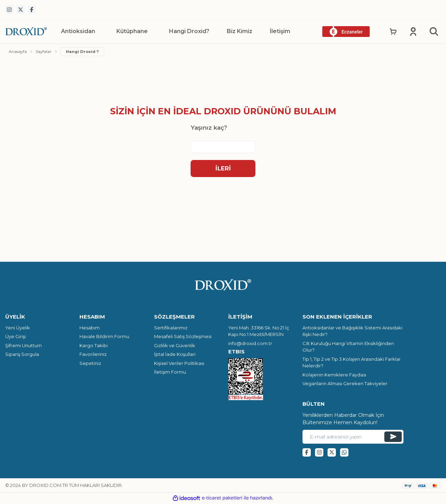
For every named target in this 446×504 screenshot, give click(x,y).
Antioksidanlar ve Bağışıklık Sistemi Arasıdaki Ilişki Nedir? (352, 332)
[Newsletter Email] (353, 438)
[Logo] (26, 31)
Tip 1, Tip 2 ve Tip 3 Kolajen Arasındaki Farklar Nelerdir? (352, 364)
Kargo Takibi (94, 346)
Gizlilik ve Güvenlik (175, 346)
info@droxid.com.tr (250, 344)
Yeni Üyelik (18, 329)
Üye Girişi (16, 337)
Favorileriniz (93, 355)
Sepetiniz (90, 364)
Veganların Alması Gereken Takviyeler (345, 384)
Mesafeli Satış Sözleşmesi (183, 337)
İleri (223, 169)
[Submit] (393, 438)
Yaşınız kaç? (209, 128)
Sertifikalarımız (171, 329)
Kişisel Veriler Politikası (179, 364)
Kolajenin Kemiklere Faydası (334, 376)
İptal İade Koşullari (175, 355)
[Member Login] (414, 31)
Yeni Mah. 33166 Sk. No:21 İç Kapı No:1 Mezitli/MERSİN (259, 332)
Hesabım (90, 329)
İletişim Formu (170, 373)
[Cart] (395, 31)
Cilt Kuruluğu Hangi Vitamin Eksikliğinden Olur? (348, 348)
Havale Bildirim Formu (104, 337)
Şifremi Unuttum (24, 346)
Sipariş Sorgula (22, 355)
